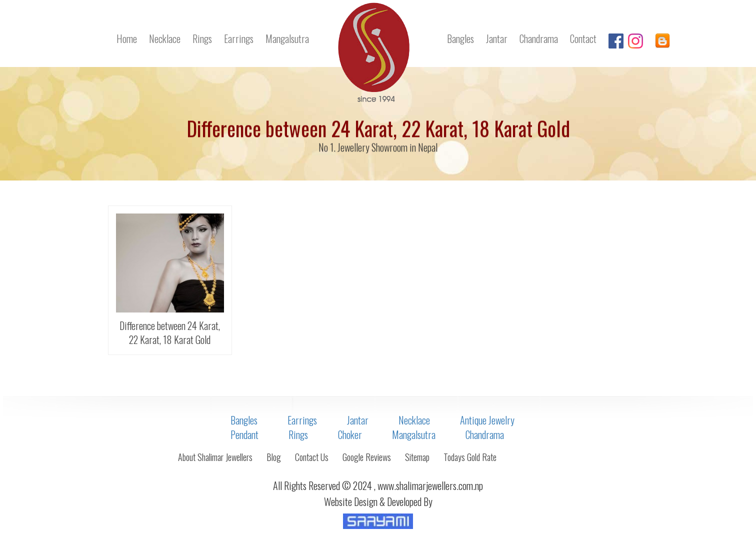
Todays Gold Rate (470, 457)
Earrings (239, 38)
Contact (583, 38)
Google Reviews (367, 457)
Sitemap (417, 457)
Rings (202, 38)
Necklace (165, 38)
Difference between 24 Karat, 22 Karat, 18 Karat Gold (170, 333)
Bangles (460, 38)
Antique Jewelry (487, 420)
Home (127, 38)
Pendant (244, 434)
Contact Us (312, 457)
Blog (274, 457)
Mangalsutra (287, 38)
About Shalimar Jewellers (215, 457)
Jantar (497, 38)
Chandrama (539, 38)
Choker (350, 434)
